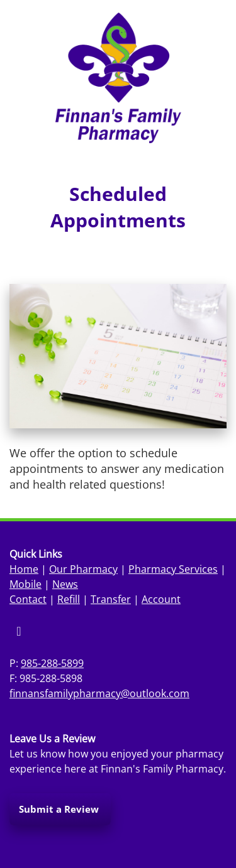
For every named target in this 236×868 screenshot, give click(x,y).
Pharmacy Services (173, 569)
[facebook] (19, 631)
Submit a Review (60, 809)
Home (24, 569)
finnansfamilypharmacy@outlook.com (99, 693)
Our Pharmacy (83, 569)
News (65, 584)
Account (161, 599)
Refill (69, 599)
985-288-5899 (52, 663)
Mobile (25, 584)
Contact (28, 599)
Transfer (111, 599)
